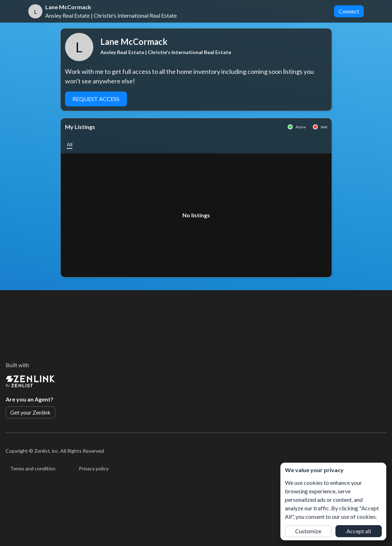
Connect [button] (349, 11)
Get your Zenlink (30, 412)
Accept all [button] (359, 531)
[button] (70, 144)
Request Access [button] (96, 99)
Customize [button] (308, 531)
